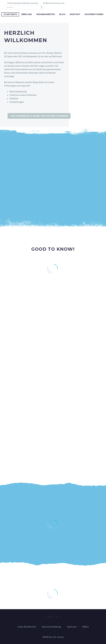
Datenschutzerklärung (51, 627)
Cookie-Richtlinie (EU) (27, 627)
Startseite (10, 14)
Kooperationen (94, 14)
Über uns (27, 14)
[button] (42, 7)
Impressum (72, 627)
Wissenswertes (46, 14)
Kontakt (75, 14)
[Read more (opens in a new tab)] (52, 3)
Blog (62, 14)
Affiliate (86, 627)
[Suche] (24, 7)
